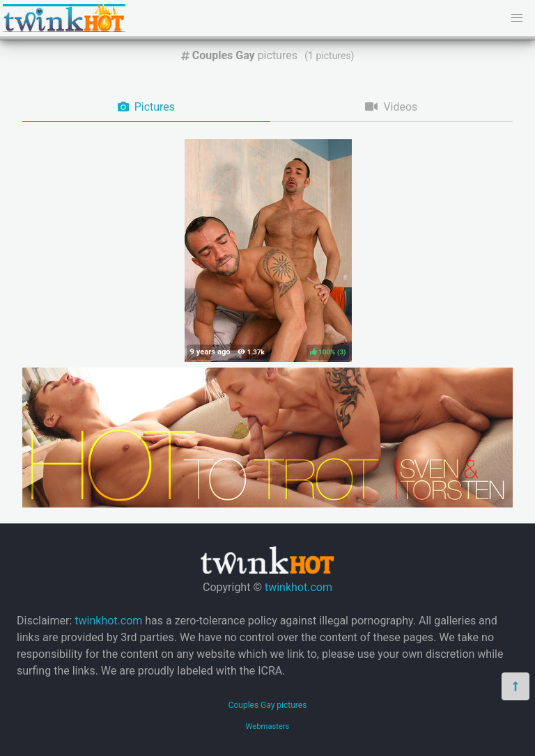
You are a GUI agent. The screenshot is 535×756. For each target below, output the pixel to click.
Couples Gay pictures (268, 705)
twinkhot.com (298, 587)
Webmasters (268, 726)
